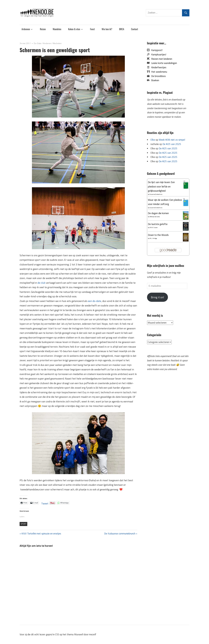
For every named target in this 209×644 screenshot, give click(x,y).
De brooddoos (158, 76)
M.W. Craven (154, 227)
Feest (92, 29)
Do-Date (38, 43)
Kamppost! (156, 50)
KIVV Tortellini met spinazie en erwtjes (41, 534)
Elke (153, 140)
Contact (135, 29)
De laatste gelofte (158, 224)
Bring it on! (157, 297)
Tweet (45, 503)
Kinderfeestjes (158, 67)
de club (41, 283)
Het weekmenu (158, 72)
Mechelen (57, 43)
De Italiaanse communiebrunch (120, 534)
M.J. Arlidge (153, 238)
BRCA (122, 29)
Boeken (154, 80)
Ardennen (26, 29)
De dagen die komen (158, 213)
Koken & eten (74, 29)
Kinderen (47, 43)
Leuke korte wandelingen (163, 63)
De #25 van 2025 (172, 144)
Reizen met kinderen (161, 59)
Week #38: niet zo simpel (172, 140)
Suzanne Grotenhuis (156, 194)
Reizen (43, 29)
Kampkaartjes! (158, 55)
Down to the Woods (158, 235)
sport (24, 524)
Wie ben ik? (107, 29)
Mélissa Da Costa (155, 217)
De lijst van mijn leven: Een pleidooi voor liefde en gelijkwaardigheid (161, 187)
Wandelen (57, 29)
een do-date (95, 301)
